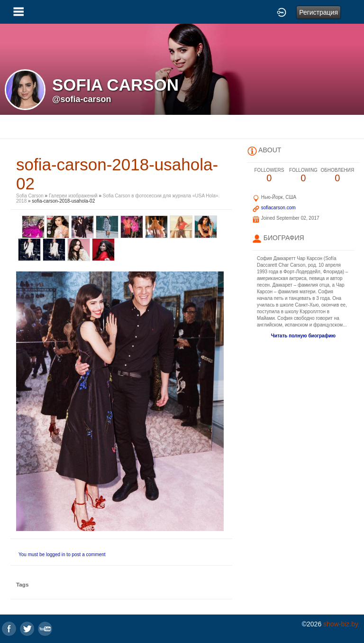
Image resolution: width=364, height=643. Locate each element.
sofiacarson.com (278, 208)
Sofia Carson (30, 196)
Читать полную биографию (303, 336)
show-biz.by (341, 624)
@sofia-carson (82, 99)
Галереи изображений (73, 196)
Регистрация (318, 12)
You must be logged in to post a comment (62, 554)
